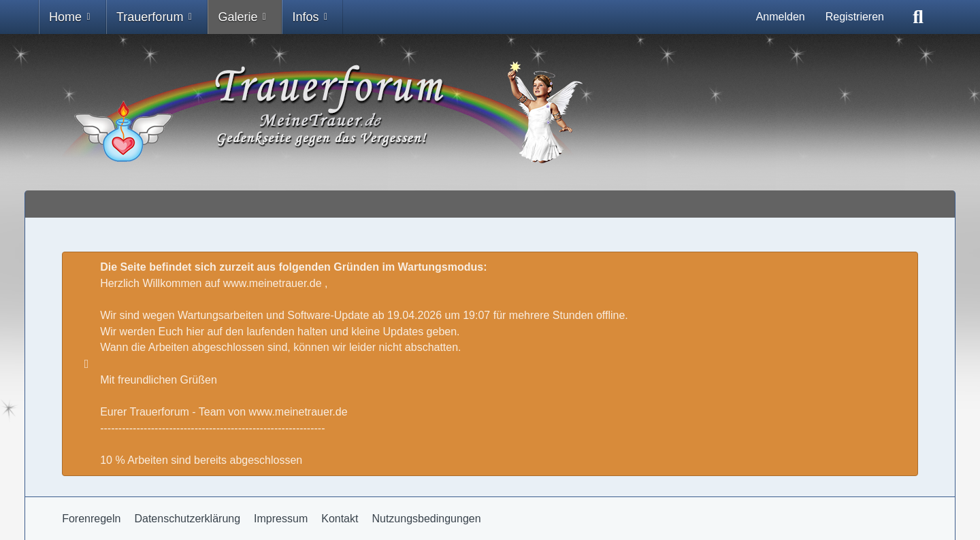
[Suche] (918, 17)
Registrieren (855, 17)
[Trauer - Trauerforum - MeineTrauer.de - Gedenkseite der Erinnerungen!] (490, 112)
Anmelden (781, 17)
